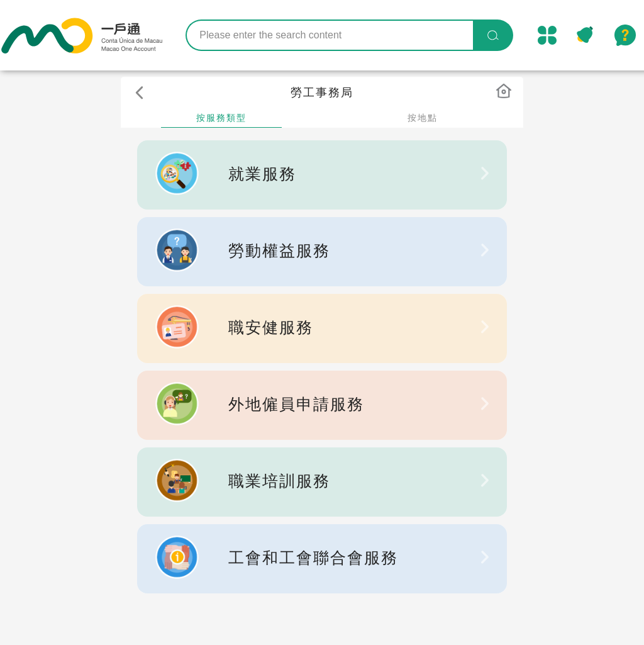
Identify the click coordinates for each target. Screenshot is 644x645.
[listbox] (322, 175)
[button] (142, 94)
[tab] (221, 118)
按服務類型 (221, 118)
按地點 (423, 118)
